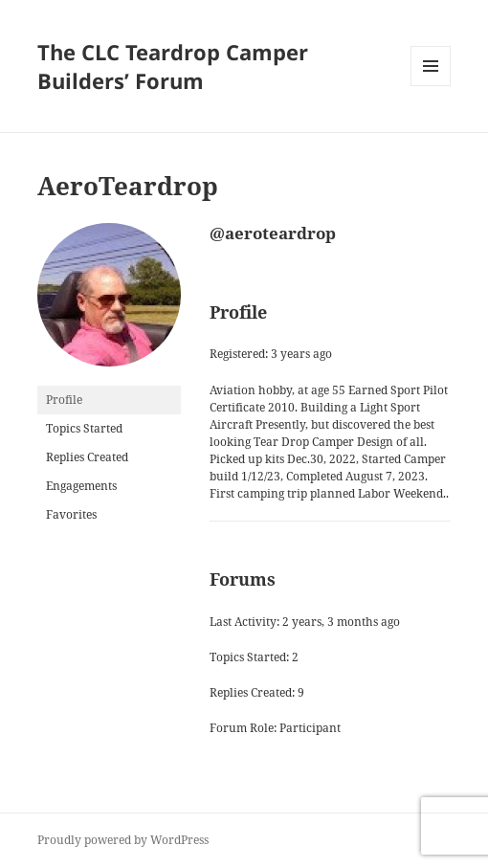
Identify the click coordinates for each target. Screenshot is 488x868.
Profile (64, 400)
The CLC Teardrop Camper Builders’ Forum (173, 66)
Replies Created (87, 457)
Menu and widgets (431, 86)
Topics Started (84, 428)
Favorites (71, 514)
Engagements (81, 486)
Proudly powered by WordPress (123, 840)
